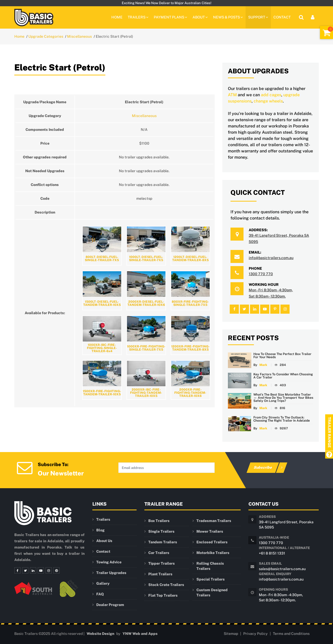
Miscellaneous (79, 36)
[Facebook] (17, 570)
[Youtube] (41, 570)
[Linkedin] (33, 570)
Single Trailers (161, 531)
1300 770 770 (261, 274)
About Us (104, 541)
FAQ (100, 594)
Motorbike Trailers (213, 553)
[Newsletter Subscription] (25, 467)
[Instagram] (49, 570)
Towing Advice (109, 562)
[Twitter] (25, 570)
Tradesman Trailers (214, 521)
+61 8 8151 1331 (272, 553)
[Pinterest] (56, 570)
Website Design (100, 634)
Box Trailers (159, 521)
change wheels (268, 101)
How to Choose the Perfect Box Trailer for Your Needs (282, 356)
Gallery (103, 583)
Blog (100, 530)
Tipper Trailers (162, 563)
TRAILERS (138, 17)
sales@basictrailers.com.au (282, 569)
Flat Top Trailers (163, 595)
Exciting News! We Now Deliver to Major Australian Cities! (166, 3)
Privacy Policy (255, 634)
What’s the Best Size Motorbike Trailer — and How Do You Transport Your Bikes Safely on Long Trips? (283, 398)
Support (258, 17)
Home (117, 17)
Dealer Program (110, 605)
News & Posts (228, 17)
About (200, 17)
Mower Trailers (210, 531)
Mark (263, 365)
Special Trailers (211, 579)
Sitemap (231, 634)
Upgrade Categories (46, 36)
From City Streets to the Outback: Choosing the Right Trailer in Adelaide (282, 419)
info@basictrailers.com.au (271, 258)
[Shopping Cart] (326, 33)
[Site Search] (301, 17)
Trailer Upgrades (111, 573)
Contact (282, 17)
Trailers (103, 519)
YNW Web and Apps (140, 634)
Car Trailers (159, 553)
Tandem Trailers (163, 542)
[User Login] (313, 17)
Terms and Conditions (291, 634)
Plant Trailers (160, 574)
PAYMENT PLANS (171, 17)
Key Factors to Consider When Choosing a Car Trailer (283, 376)
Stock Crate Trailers (166, 585)
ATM (232, 95)
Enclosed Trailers (212, 542)
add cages (271, 95)
